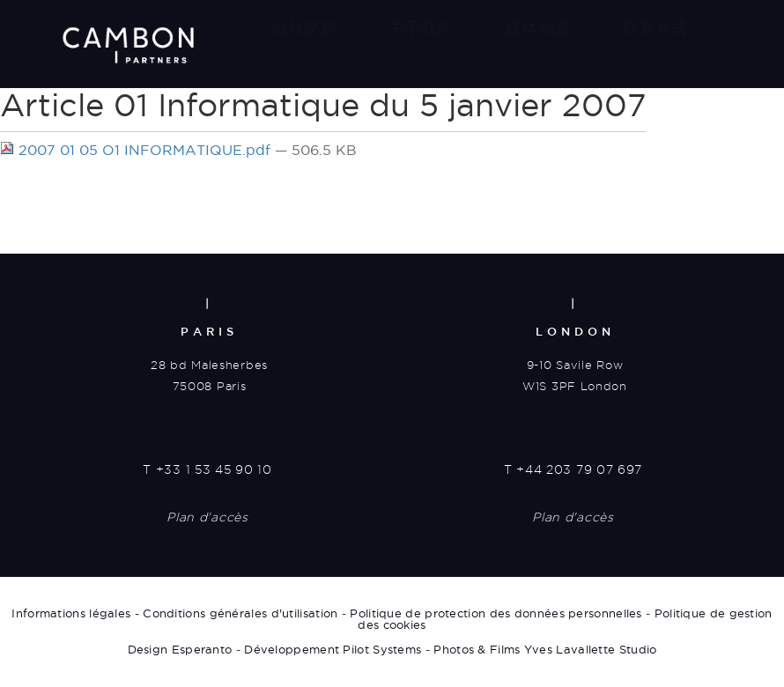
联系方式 (655, 28)
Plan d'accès (207, 519)
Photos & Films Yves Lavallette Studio (545, 650)
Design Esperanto (180, 650)
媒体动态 (538, 28)
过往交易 (304, 28)
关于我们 (422, 28)
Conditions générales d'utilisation (240, 614)
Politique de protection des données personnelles (496, 614)
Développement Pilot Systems (333, 650)
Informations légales (71, 614)
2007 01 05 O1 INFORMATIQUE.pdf (137, 150)
